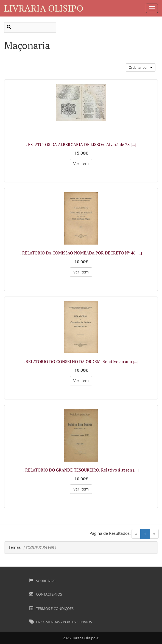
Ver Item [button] (81, 164)
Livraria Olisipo (44, 8)
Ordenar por (141, 67)
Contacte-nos (46, 594)
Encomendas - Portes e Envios (61, 622)
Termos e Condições (51, 609)
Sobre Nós (42, 581)
